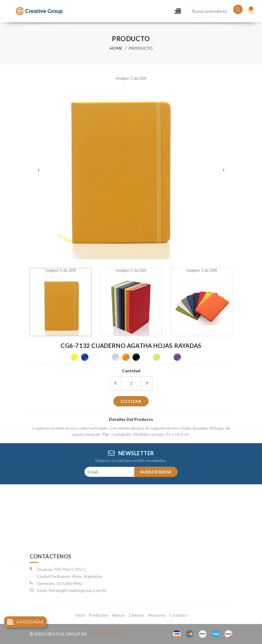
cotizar (131, 401)
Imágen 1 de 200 (131, 78)
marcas (119, 615)
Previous (38, 170)
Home (116, 48)
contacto (178, 615)
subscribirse (156, 472)
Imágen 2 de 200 (131, 270)
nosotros (157, 615)
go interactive (105, 634)
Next (224, 170)
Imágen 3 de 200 (201, 270)
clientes (137, 615)
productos (98, 615)
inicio (80, 615)
